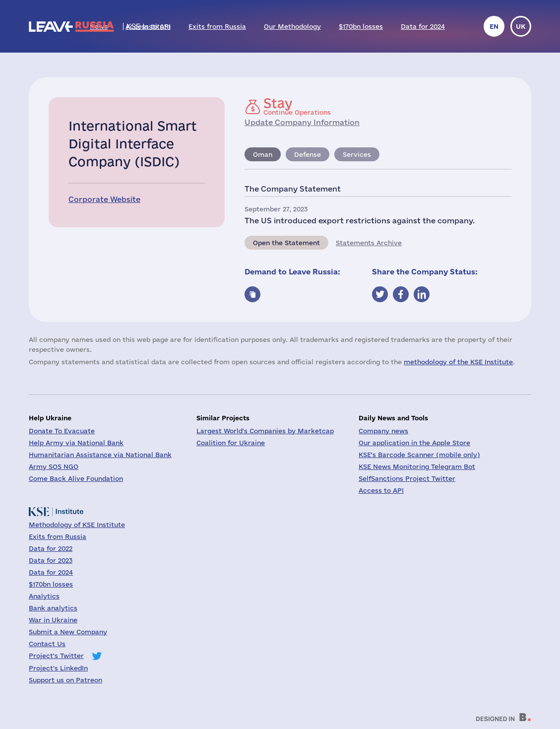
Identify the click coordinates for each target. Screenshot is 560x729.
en (494, 26)
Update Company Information (302, 122)
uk (521, 26)
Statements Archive (369, 243)
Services (357, 154)
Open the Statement (286, 243)
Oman (263, 154)
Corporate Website (104, 199)
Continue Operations (297, 106)
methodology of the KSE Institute (458, 362)
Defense (308, 154)
